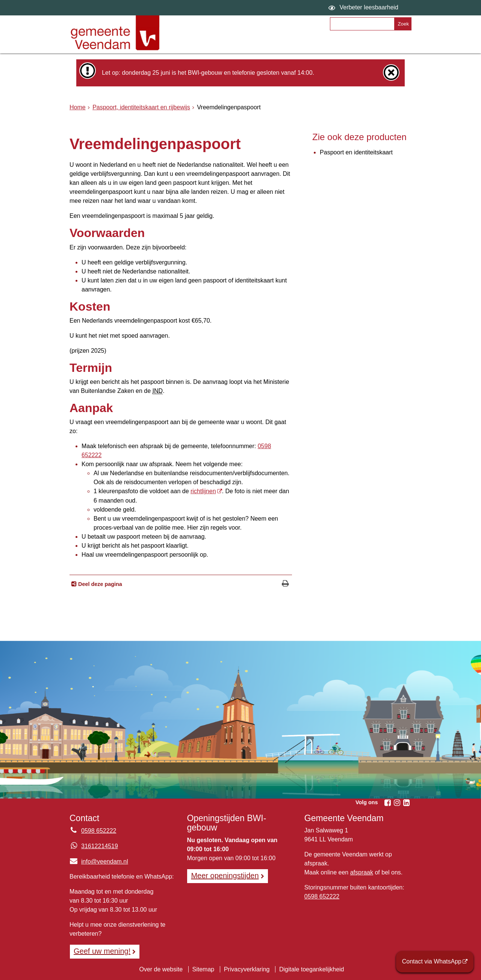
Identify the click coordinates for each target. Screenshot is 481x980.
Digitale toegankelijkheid (312, 969)
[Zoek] (403, 24)
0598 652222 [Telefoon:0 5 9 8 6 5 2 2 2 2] (99, 831)
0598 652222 (322, 896)
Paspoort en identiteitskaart (356, 152)
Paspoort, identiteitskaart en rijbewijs (141, 107)
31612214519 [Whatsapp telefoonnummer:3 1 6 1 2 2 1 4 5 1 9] (100, 846)
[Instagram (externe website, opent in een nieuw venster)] (397, 803)
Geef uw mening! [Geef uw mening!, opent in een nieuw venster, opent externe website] (102, 951)
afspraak (362, 872)
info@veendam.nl (99, 861)
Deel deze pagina (99, 584)
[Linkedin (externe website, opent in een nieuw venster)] (406, 803)
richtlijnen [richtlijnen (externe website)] (203, 491)
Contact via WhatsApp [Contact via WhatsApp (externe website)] (432, 961)
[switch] (364, 8)
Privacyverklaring (247, 969)
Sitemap (203, 969)
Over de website (161, 969)
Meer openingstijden (225, 876)
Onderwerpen (199, 44)
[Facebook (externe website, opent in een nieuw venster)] (387, 803)
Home (78, 107)
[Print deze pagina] (285, 584)
